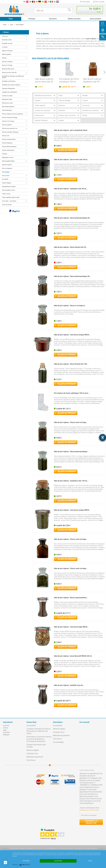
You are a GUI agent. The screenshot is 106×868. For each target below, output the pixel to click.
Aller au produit (66, 150)
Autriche (6, 726)
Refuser (26, 861)
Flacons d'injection (14, 143)
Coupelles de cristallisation (10, 92)
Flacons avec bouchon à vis (14, 128)
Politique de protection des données (36, 746)
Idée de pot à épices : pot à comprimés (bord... (71, 130)
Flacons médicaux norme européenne (14, 114)
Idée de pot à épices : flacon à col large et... (70, 306)
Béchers (14, 58)
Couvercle (86, 105)
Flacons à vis (6, 136)
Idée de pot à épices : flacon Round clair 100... (71, 364)
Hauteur (38, 100)
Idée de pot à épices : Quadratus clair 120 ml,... (71, 481)
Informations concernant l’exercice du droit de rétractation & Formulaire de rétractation (39, 739)
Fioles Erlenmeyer (7, 110)
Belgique (6, 735)
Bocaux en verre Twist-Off (14, 73)
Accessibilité (31, 726)
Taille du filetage (64, 100)
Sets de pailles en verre (8, 190)
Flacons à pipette (14, 125)
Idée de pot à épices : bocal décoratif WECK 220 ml (73, 656)
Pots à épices (6, 172)
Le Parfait (14, 47)
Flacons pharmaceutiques (14, 147)
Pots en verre (14, 176)
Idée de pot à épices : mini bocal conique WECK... (72, 335)
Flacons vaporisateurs (14, 150)
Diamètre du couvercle (90, 110)
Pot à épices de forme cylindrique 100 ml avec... (69, 80)
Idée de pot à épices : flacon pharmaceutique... (71, 452)
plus (90, 861)
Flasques (14, 154)
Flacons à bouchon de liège (10, 118)
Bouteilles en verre (7, 43)
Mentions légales (33, 750)
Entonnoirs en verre (7, 103)
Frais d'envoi (31, 760)
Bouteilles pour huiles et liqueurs (11, 85)
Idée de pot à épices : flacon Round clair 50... (71, 247)
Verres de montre (7, 205)
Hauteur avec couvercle (67, 115)
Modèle (85, 95)
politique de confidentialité (89, 810)
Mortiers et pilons (7, 165)
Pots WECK (14, 179)
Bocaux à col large (14, 65)
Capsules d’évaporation (9, 88)
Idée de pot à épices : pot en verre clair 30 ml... (45, 80)
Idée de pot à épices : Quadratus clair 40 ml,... (93, 80)
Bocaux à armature (7, 62)
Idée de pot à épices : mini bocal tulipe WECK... (71, 627)
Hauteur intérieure (41, 120)
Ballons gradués (7, 54)
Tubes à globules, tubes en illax (11, 197)
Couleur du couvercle (42, 110)
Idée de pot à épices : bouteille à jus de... (69, 685)
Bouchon (62, 105)
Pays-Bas (6, 732)
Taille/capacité (40, 105)
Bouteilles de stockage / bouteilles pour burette (13, 77)
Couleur (85, 100)
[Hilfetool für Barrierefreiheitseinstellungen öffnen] (103, 437)
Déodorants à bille (14, 99)
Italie (5, 730)
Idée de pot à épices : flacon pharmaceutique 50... (72, 218)
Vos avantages (58, 742)
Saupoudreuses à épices (9, 187)
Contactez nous (32, 754)
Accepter (58, 861)
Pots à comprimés (7, 168)
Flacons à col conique (14, 121)
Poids (61, 95)
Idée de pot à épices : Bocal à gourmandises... (71, 598)
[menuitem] (2, 2)
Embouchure (39, 115)
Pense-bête (85, 2)
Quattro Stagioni (14, 183)
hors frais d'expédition (49, 848)
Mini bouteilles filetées (14, 161)
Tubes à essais (6, 194)
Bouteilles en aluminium (9, 81)
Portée (85, 115)
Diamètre (62, 110)
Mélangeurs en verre (8, 157)
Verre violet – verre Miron (14, 201)
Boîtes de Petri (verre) (8, 69)
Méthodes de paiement (35, 757)
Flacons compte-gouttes (14, 139)
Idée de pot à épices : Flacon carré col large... (71, 422)
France (6, 728)
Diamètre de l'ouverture (43, 95)
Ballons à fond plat (7, 51)
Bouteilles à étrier (14, 40)
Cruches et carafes (7, 96)
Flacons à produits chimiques (10, 132)
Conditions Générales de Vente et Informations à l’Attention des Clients (38, 731)
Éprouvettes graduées (8, 107)
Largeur (61, 120)
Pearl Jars (14, 36)
